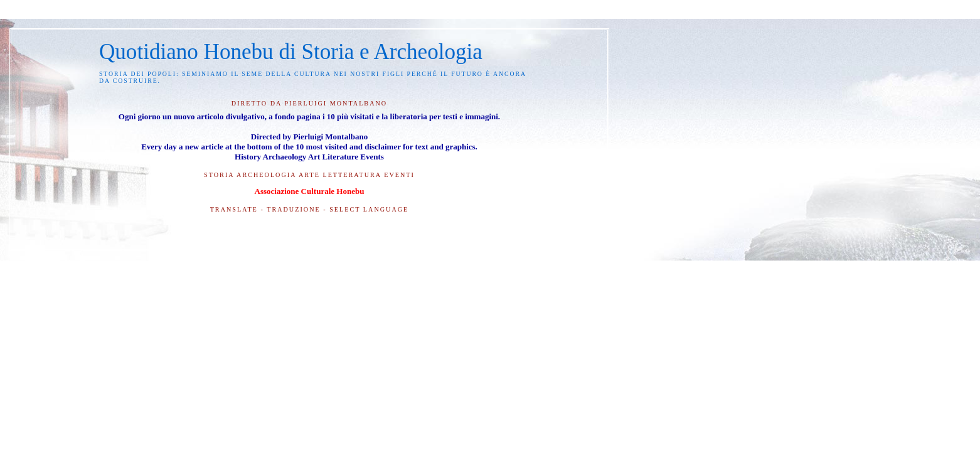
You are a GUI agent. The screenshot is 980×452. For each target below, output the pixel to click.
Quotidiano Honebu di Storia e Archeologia (291, 52)
